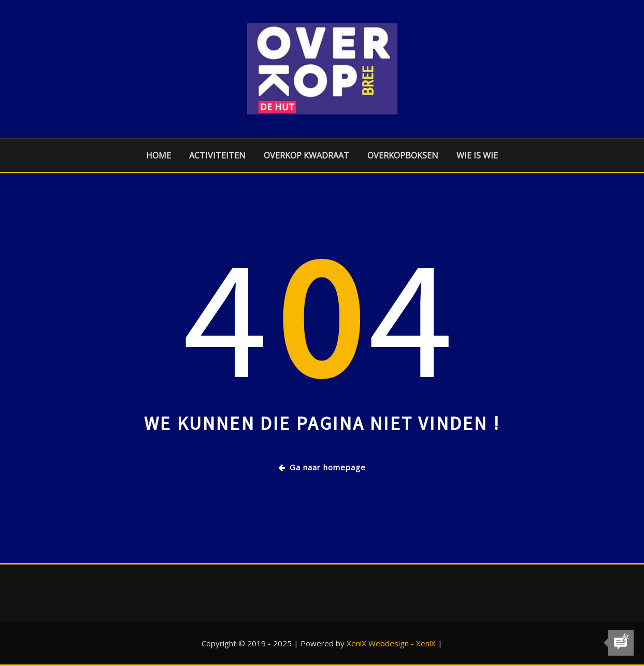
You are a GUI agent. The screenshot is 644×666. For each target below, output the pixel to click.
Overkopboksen (403, 155)
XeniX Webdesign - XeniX (391, 643)
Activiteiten (217, 155)
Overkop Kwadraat (306, 155)
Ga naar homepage (322, 467)
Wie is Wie (477, 155)
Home (159, 155)
